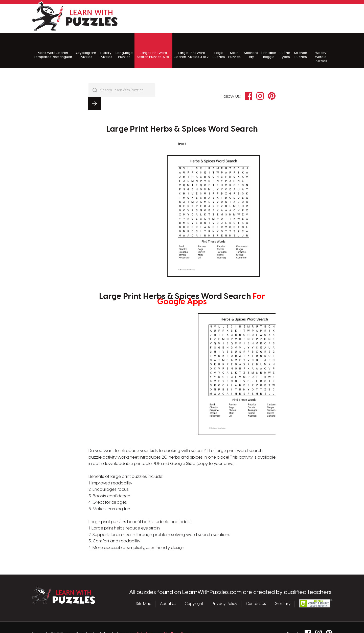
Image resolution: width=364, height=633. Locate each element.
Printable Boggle (269, 48)
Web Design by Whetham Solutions (166, 621)
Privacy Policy (225, 591)
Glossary (283, 591)
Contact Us (256, 591)
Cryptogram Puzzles (86, 48)
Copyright (194, 591)
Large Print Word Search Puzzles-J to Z (192, 48)
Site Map (144, 591)
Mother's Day (251, 48)
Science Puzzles (301, 48)
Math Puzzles (234, 48)
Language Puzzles (124, 48)
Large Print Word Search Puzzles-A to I (154, 48)
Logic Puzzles (219, 48)
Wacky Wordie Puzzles (321, 50)
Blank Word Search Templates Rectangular (53, 48)
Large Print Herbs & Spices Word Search (182, 116)
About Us (168, 591)
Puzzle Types (285, 48)
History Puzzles (106, 48)
